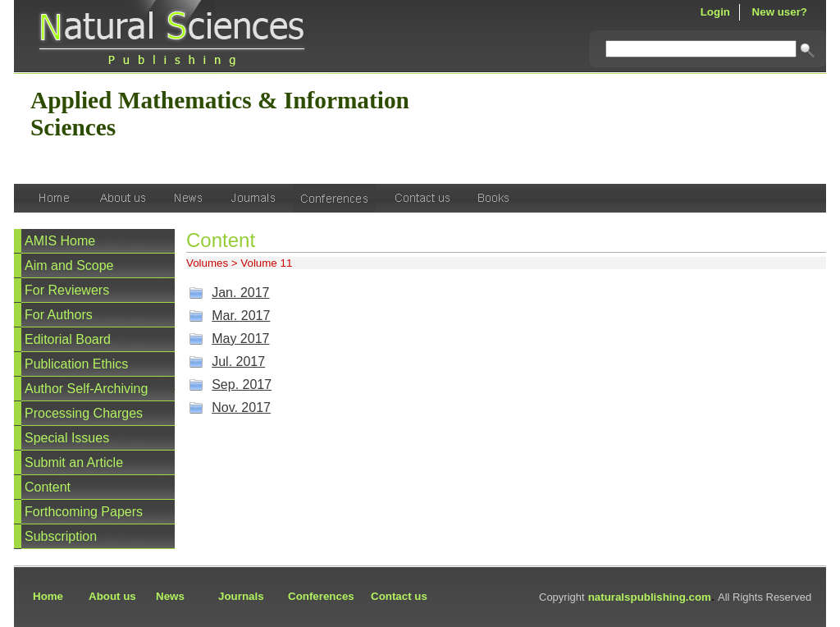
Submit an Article (74, 462)
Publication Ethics (76, 364)
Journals (241, 596)
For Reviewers (67, 290)
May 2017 (240, 339)
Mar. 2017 (241, 316)
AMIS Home (60, 241)
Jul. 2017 (238, 362)
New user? (780, 12)
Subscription (61, 536)
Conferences (321, 596)
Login (715, 12)
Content (48, 487)
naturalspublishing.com (650, 597)
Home (48, 596)
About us (112, 596)
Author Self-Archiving (86, 389)
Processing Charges (84, 413)
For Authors (59, 315)
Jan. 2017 (240, 293)
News (170, 596)
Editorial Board (68, 339)
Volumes (207, 263)
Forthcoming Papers (84, 512)
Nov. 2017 (241, 407)
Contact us (399, 596)
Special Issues (67, 438)
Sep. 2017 (242, 384)
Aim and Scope (69, 265)
